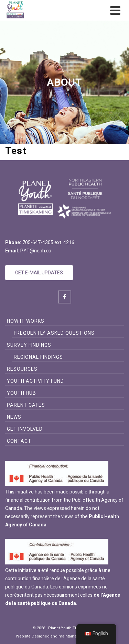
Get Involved (25, 429)
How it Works (26, 321)
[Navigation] (115, 10)
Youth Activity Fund (35, 381)
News (14, 417)
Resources (22, 369)
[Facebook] (65, 297)
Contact (19, 441)
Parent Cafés (26, 405)
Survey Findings (29, 345)
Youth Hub (21, 393)
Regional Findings (38, 357)
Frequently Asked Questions (54, 333)
